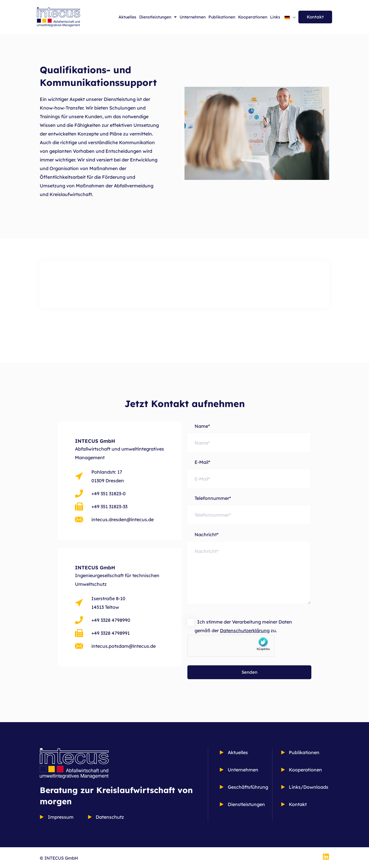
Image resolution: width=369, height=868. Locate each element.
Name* (249, 438)
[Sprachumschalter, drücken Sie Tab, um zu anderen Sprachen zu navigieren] (290, 17)
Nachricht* (249, 572)
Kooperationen (253, 17)
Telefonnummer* (249, 510)
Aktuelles (127, 17)
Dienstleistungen (158, 17)
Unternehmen (193, 17)
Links (275, 17)
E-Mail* (249, 474)
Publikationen (222, 17)
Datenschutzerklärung (245, 630)
